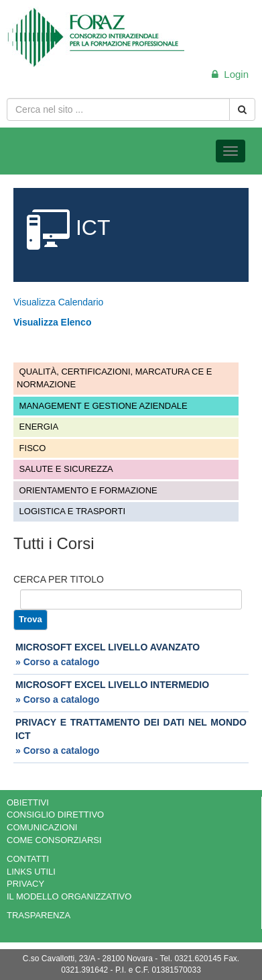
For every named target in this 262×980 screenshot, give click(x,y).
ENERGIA (38, 427)
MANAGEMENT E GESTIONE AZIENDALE (102, 406)
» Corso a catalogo (57, 662)
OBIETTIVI (28, 802)
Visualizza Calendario (58, 302)
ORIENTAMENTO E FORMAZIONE (87, 490)
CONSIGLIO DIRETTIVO (55, 815)
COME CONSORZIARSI (54, 840)
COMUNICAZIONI (42, 827)
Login (230, 74)
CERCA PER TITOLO (59, 579)
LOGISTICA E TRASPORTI (71, 511)
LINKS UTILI (31, 872)
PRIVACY (25, 884)
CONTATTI (28, 859)
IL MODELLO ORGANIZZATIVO (69, 896)
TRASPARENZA (39, 915)
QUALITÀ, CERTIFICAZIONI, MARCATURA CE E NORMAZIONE (114, 378)
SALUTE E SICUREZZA (65, 469)
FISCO (31, 448)
